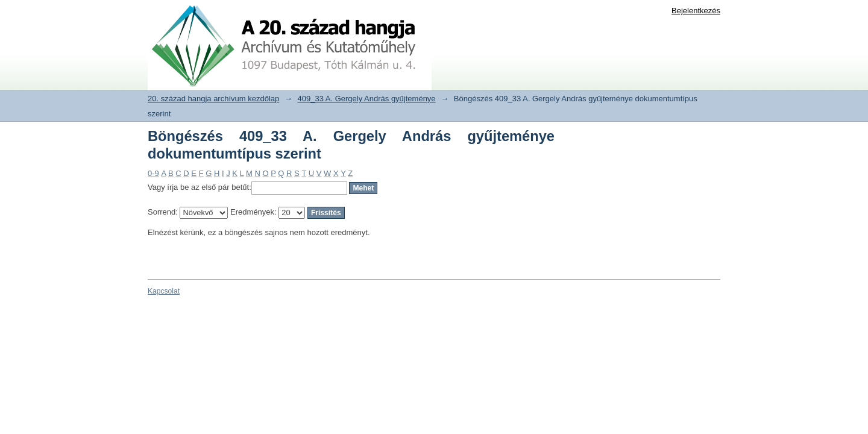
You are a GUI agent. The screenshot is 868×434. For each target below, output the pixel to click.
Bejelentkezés (696, 11)
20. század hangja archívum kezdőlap (213, 99)
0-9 (153, 173)
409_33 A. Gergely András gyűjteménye (367, 99)
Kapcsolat (164, 291)
